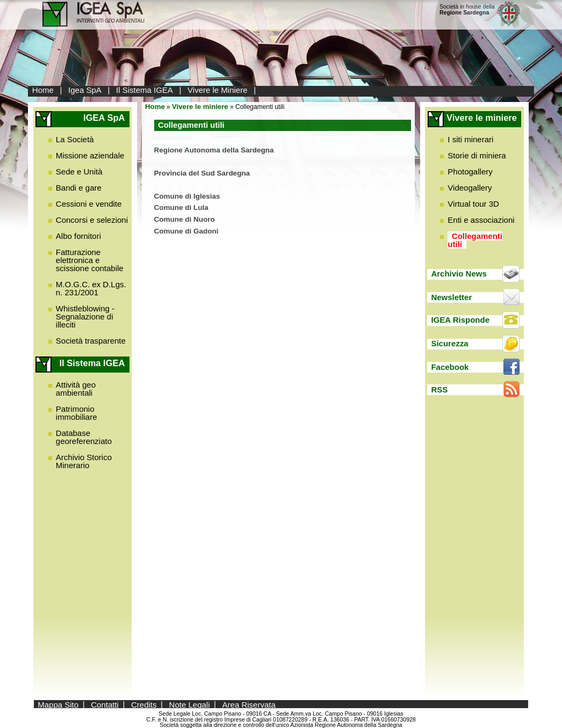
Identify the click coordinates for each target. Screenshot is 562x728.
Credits (144, 704)
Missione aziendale (90, 155)
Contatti (105, 704)
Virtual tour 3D (473, 204)
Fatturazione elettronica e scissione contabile (90, 260)
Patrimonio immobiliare (77, 413)
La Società (75, 139)
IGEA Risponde (460, 320)
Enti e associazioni (481, 220)
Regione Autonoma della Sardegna (214, 150)
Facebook (450, 367)
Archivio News (459, 274)
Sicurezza (449, 343)
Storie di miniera (477, 155)
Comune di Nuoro (186, 219)
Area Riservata (249, 704)
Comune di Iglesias (187, 196)
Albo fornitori (78, 236)
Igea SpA (85, 90)
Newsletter (451, 297)
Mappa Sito (58, 704)
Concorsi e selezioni (92, 220)
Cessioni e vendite (89, 204)
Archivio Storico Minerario (84, 461)
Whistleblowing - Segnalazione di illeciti (85, 316)
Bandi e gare (79, 188)
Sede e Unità (79, 172)
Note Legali (190, 704)
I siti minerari (470, 139)
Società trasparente (91, 341)
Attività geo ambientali (76, 389)
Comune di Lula (181, 208)
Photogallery (470, 172)
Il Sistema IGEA (145, 90)
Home (43, 90)
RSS (439, 390)
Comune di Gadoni (188, 231)
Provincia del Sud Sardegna (202, 173)
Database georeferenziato (84, 437)
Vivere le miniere (200, 107)
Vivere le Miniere (217, 90)
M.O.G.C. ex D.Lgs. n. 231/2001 (91, 288)
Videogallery (470, 188)
